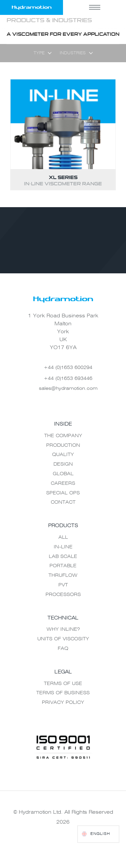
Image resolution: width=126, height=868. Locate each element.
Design (63, 464)
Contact (63, 502)
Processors (63, 595)
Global (63, 474)
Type (39, 53)
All (63, 537)
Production (63, 445)
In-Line (63, 547)
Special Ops (63, 493)
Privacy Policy (63, 703)
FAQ (63, 649)
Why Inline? (63, 629)
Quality (63, 455)
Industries (73, 53)
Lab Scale (63, 557)
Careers (63, 483)
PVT (63, 585)
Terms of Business (63, 693)
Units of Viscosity (63, 639)
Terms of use (63, 684)
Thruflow (63, 575)
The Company (63, 436)
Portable (63, 566)
